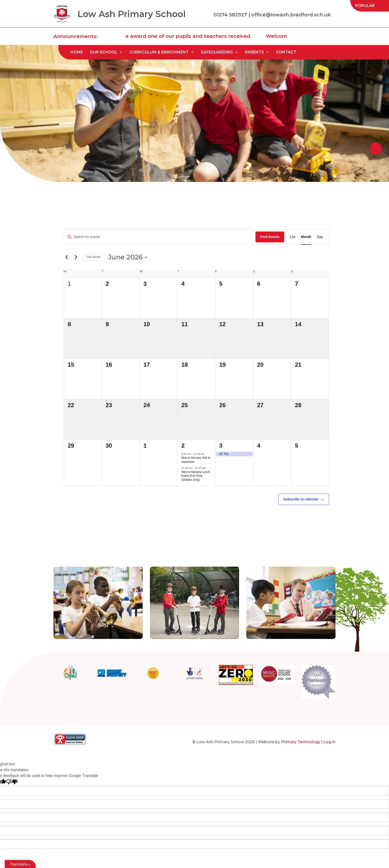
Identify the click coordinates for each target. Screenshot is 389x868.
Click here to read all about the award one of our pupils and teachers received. (154, 36)
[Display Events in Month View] (306, 237)
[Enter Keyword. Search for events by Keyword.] (160, 237)
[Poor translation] (12, 782)
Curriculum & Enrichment (162, 52)
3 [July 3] (221, 446)
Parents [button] (257, 52)
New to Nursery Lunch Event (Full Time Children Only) (196, 476)
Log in (329, 742)
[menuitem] (365, 6)
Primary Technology (301, 742)
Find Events (270, 237)
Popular (365, 6)
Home (77, 52)
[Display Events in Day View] (320, 237)
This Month (93, 257)
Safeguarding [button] (219, 52)
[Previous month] (67, 257)
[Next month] (76, 257)
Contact (286, 52)
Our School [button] (106, 52)
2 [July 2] (183, 446)
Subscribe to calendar (301, 499)
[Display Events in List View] (293, 237)
